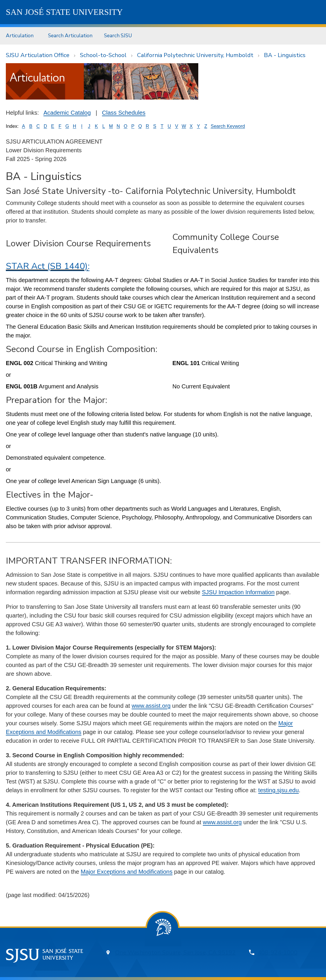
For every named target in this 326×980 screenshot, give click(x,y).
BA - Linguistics (285, 55)
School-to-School (103, 55)
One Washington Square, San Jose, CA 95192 (175, 952)
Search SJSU (118, 36)
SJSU (64, 12)
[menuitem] (21, 36)
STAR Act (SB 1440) (47, 266)
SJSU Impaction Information (238, 592)
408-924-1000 (278, 952)
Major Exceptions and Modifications (127, 872)
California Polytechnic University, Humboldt (195, 55)
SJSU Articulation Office (38, 55)
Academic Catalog (67, 113)
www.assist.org (151, 706)
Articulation (20, 36)
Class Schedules (124, 113)
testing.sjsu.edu (279, 790)
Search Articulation (70, 36)
